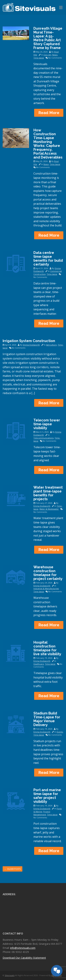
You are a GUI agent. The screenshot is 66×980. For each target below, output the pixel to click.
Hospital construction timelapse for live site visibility (47, 648)
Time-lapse (39, 58)
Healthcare (39, 664)
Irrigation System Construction (29, 341)
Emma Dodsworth (31, 345)
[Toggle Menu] (61, 8)
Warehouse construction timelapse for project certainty (48, 573)
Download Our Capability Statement (24, 958)
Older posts (12, 869)
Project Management (42, 813)
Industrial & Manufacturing (46, 588)
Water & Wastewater (49, 509)
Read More (49, 113)
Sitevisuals (10, 975)
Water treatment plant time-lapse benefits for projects (48, 493)
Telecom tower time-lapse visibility (47, 424)
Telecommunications (43, 438)
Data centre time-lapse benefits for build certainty (48, 258)
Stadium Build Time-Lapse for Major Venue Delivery (47, 719)
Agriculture (51, 345)
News (55, 55)
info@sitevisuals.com (23, 948)
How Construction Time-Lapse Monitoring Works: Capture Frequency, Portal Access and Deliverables (48, 144)
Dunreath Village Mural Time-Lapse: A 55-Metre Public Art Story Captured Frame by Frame (48, 38)
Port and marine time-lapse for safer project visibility (47, 796)
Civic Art (47, 55)
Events (60, 732)
